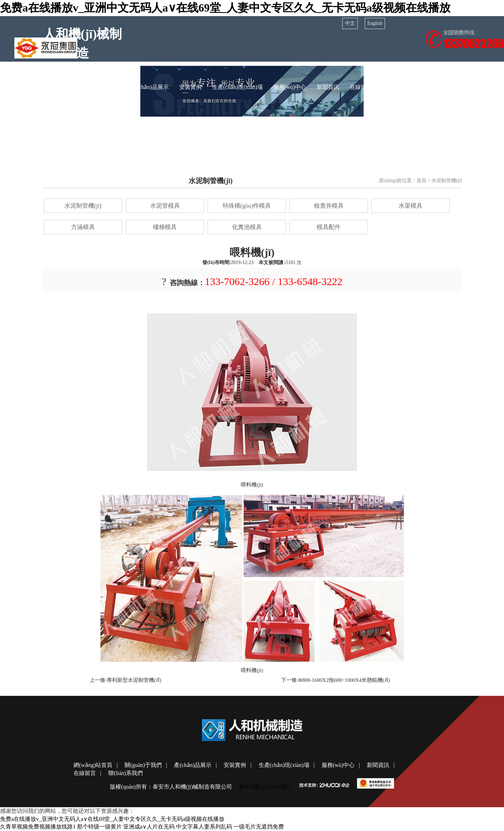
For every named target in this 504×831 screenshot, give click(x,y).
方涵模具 (83, 227)
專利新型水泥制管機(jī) (134, 680)
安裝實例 (190, 87)
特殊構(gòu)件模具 (247, 206)
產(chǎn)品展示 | (195, 765)
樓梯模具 (165, 227)
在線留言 (361, 87)
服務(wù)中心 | (341, 765)
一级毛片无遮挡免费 (259, 827)
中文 (350, 23)
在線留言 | (87, 773)
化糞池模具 (247, 227)
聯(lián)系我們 (400, 87)
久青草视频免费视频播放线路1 (38, 827)
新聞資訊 (328, 87)
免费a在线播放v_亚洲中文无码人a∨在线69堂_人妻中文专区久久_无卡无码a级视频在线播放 (225, 8)
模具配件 (329, 227)
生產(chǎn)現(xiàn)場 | (287, 765)
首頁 (421, 181)
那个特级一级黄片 (99, 827)
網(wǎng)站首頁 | (96, 765)
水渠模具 (411, 206)
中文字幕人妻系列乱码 (204, 827)
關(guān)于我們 (102, 87)
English (375, 23)
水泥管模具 (165, 206)
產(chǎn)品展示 (150, 87)
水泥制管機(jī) (83, 206)
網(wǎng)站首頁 (54, 87)
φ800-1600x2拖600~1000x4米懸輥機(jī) (344, 680)
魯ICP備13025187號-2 (265, 787)
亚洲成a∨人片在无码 (149, 827)
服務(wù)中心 (290, 87)
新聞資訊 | (381, 765)
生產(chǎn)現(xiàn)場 (237, 87)
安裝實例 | (237, 765)
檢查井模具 (329, 206)
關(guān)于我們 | (146, 765)
